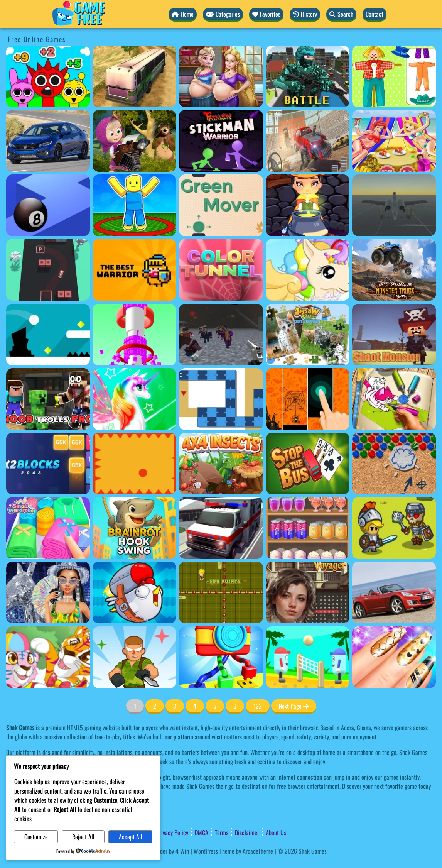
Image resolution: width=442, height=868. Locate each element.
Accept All (131, 837)
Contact (375, 14)
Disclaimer (247, 832)
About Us (276, 832)
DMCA (202, 832)
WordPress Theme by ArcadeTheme (233, 851)
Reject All (83, 837)
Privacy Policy (172, 832)
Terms (222, 832)
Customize (36, 837)
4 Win (182, 851)
